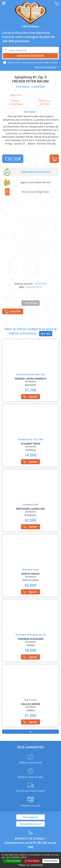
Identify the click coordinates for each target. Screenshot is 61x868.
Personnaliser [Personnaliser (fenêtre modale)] (51, 861)
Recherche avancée (45, 67)
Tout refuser (32, 861)
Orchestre (23, 87)
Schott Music (16, 104)
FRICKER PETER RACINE (30, 81)
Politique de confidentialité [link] (30, 865)
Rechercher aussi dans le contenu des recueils (33, 62)
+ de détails (31, 303)
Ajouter (54, 159)
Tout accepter (12, 861)
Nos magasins (31, 817)
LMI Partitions (31, 26)
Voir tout (46, 334)
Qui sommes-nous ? (30, 824)
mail (31, 847)
